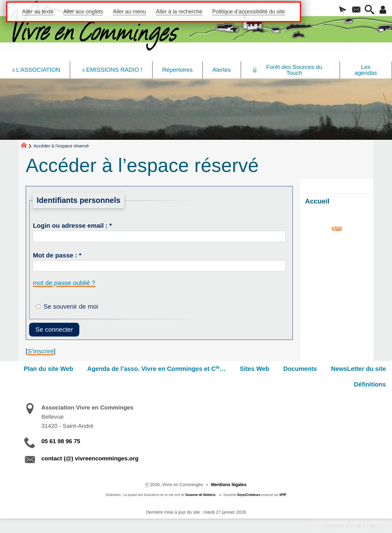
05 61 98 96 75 (61, 441)
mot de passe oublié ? (64, 283)
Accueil (317, 201)
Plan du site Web (49, 369)
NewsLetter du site (358, 369)
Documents (300, 369)
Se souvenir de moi (71, 306)
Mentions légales (229, 485)
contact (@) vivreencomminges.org (90, 458)
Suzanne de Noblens (200, 495)
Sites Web (254, 369)
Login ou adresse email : (72, 225)
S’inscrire (41, 351)
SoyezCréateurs (249, 495)
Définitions (370, 384)
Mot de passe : (57, 255)
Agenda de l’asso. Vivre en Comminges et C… (156, 368)
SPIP (283, 495)
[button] (343, 10)
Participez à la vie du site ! (351, 526)
